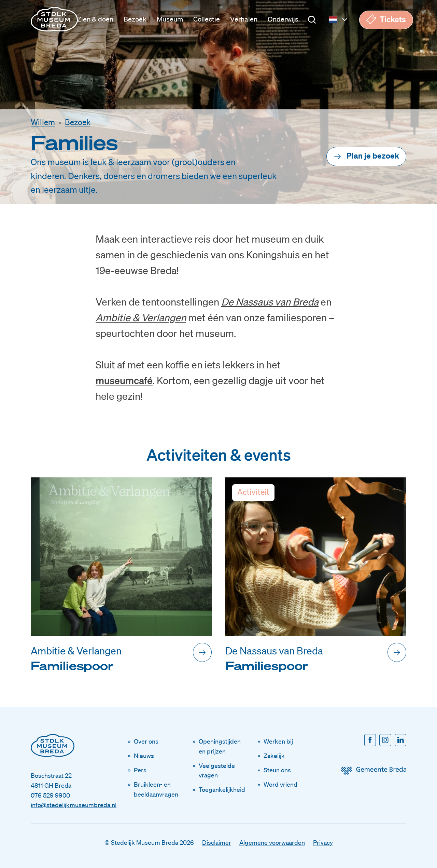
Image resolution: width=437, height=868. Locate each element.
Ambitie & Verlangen (141, 317)
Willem (43, 122)
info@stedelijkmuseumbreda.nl (74, 805)
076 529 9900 (50, 795)
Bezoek (78, 122)
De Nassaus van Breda (270, 302)
